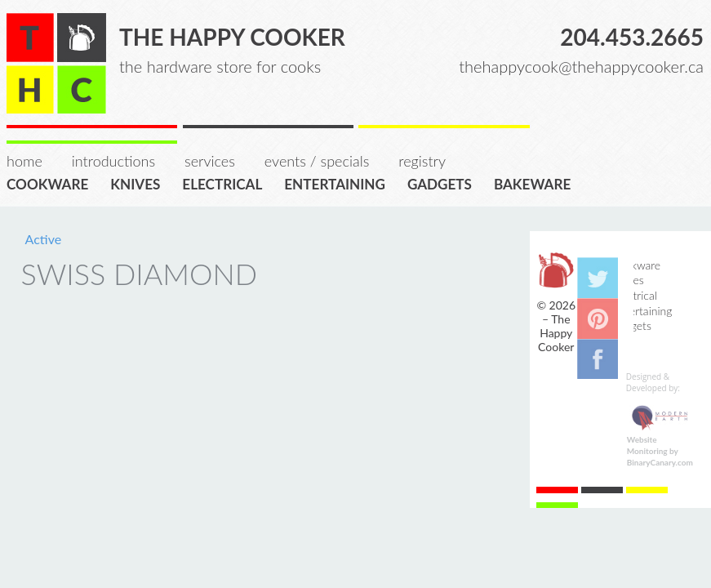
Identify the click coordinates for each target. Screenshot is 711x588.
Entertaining (340, 183)
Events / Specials (317, 161)
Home (24, 161)
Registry (422, 161)
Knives (140, 183)
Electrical (227, 183)
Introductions (113, 161)
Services (210, 161)
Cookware (53, 183)
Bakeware (538, 183)
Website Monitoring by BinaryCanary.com (660, 451)
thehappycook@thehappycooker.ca (581, 66)
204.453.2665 (632, 37)
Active (44, 239)
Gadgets (445, 183)
